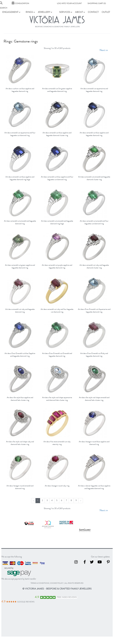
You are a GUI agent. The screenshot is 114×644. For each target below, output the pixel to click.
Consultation (20, 4)
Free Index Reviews (67, 597)
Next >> (104, 50)
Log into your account (69, 4)
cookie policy (57, 583)
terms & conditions (40, 583)
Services (66, 12)
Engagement (11, 12)
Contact (93, 12)
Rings (30, 12)
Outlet (106, 12)
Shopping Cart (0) (97, 4)
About (80, 12)
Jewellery (45, 12)
